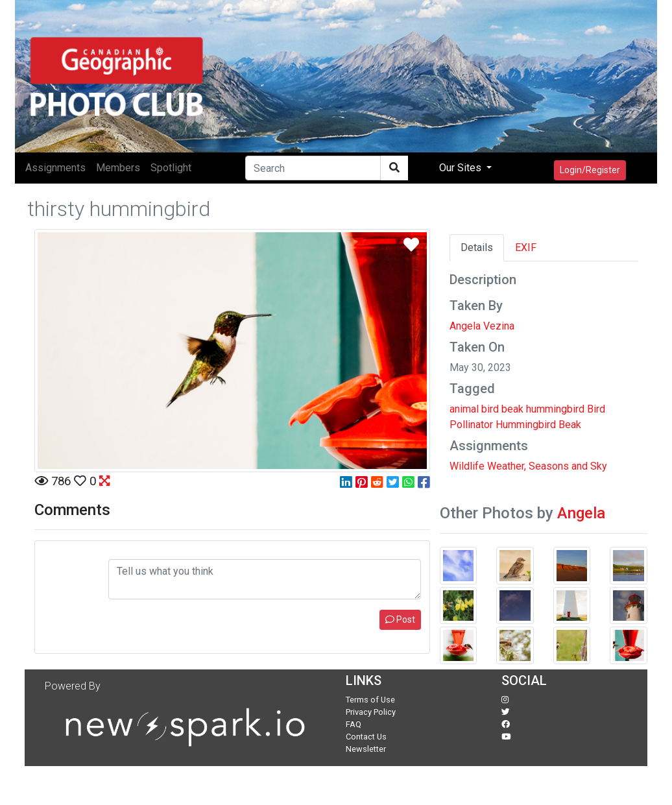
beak (512, 409)
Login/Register (590, 170)
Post (400, 619)
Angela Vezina (482, 326)
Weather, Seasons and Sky (547, 466)
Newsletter (366, 749)
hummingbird (555, 409)
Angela (581, 513)
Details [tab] (477, 247)
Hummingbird (526, 425)
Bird (596, 409)
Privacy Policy (371, 712)
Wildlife (467, 466)
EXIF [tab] (526, 247)
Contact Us (366, 737)
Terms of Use (370, 700)
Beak (570, 425)
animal (464, 409)
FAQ (354, 724)
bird (490, 409)
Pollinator (471, 425)
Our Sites (462, 168)
